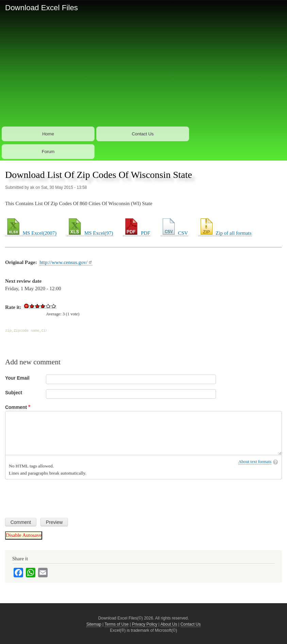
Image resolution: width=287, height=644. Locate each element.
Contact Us (143, 134)
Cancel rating (27, 306)
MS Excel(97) (90, 233)
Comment (16, 407)
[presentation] (57, 496)
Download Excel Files (41, 8)
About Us (169, 624)
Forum (48, 152)
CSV (174, 233)
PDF (137, 233)
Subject (14, 393)
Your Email (17, 378)
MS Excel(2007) (31, 233)
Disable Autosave (24, 535)
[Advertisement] (143, 74)
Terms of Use (117, 624)
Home (48, 134)
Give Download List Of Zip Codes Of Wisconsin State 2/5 (37, 306)
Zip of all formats (225, 233)
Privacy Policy (145, 624)
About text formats (255, 462)
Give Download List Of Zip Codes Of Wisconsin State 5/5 (54, 306)
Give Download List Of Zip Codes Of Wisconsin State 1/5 (32, 306)
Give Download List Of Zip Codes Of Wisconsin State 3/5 (43, 306)
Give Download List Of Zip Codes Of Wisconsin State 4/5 (48, 306)
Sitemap (94, 624)
